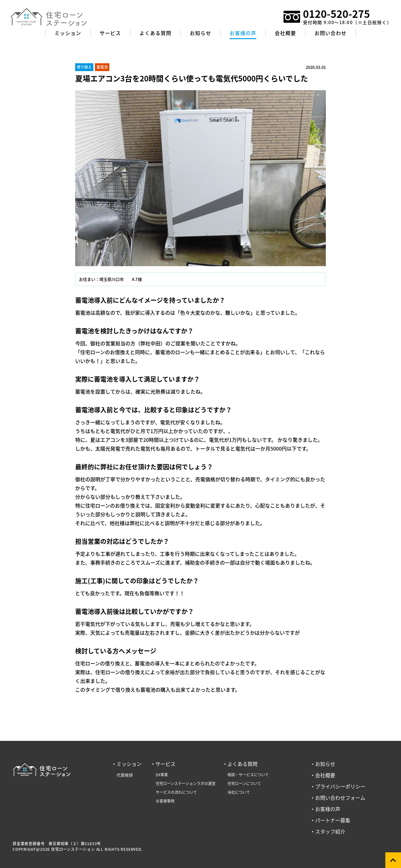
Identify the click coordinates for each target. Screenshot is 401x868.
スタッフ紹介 (330, 831)
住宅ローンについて (244, 783)
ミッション (129, 764)
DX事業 (162, 775)
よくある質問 (242, 764)
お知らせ (325, 764)
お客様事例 (165, 801)
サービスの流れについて (176, 792)
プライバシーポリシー (340, 786)
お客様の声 (328, 809)
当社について (239, 792)
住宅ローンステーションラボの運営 (186, 783)
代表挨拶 (125, 775)
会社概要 (325, 775)
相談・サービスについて (248, 775)
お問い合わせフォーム (340, 798)
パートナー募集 (333, 820)
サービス (165, 764)
